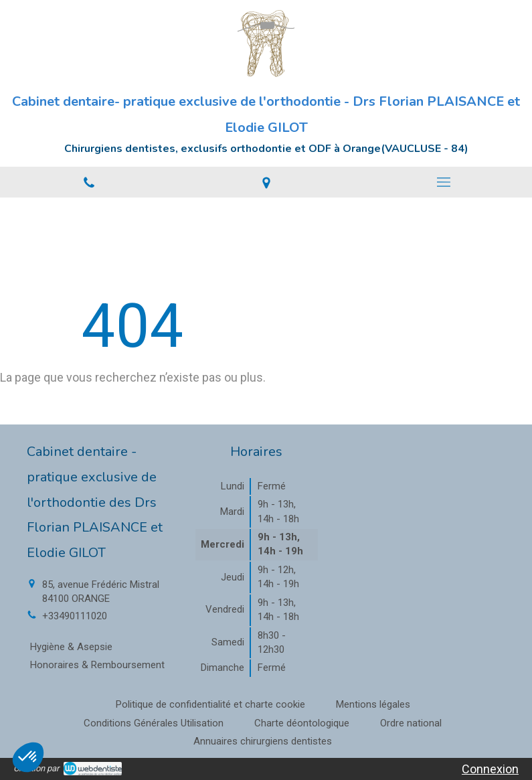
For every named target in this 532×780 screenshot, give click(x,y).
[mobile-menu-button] (443, 182)
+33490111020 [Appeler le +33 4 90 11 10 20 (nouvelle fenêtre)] (75, 616)
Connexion (490, 769)
